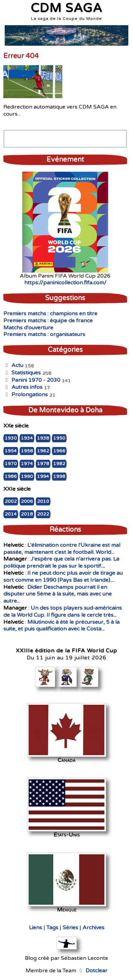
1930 (11, 438)
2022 (43, 514)
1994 (43, 477)
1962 (43, 451)
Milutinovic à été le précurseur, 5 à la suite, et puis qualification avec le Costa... (61, 626)
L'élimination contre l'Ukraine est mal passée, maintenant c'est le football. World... (62, 549)
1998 (59, 477)
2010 (43, 501)
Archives (93, 928)
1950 (59, 438)
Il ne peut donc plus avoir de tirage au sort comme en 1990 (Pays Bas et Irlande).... (63, 577)
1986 (11, 477)
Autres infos (23, 387)
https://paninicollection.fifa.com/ (65, 283)
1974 (27, 464)
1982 (59, 464)
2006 (27, 501)
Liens (36, 928)
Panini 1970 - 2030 (32, 380)
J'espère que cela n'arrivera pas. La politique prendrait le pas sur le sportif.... (61, 562)
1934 (27, 438)
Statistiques (22, 373)
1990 (27, 477)
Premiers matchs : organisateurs (44, 334)
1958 (27, 451)
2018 (27, 514)
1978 (43, 464)
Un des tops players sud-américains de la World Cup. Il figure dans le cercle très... (63, 611)
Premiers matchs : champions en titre (50, 314)
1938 (43, 438)
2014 (11, 514)
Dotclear (96, 971)
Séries (70, 928)
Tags (52, 928)
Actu (13, 365)
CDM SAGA (66, 8)
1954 (11, 451)
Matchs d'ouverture (28, 328)
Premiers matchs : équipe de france (48, 321)
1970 (11, 464)
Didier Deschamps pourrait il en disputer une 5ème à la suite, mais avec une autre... (58, 594)
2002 (11, 501)
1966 (59, 451)
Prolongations (26, 395)
